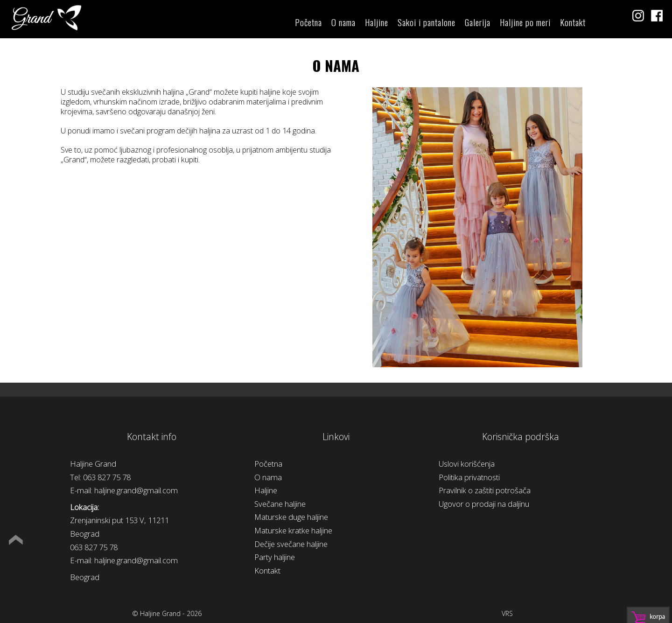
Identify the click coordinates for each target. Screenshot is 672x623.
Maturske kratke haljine (293, 530)
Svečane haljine (280, 504)
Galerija (478, 22)
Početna (308, 22)
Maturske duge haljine (291, 517)
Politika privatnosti (469, 477)
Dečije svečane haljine (291, 544)
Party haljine (275, 557)
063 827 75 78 (107, 477)
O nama (343, 22)
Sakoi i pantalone (427, 22)
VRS (507, 613)
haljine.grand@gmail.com (136, 490)
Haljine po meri (525, 22)
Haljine (377, 22)
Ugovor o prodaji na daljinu (484, 504)
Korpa (657, 616)
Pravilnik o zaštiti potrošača (485, 490)
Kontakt (573, 22)
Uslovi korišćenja (467, 464)
